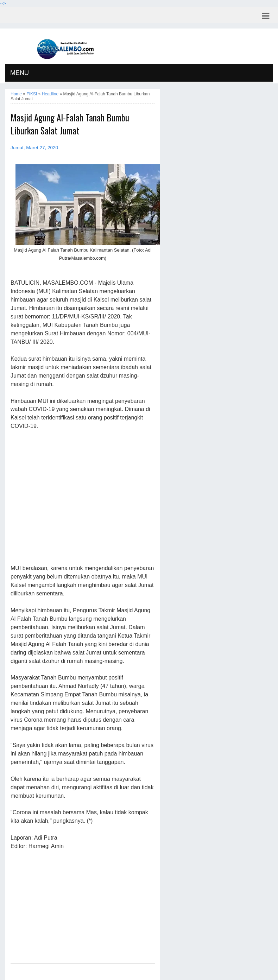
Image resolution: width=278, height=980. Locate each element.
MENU (20, 73)
